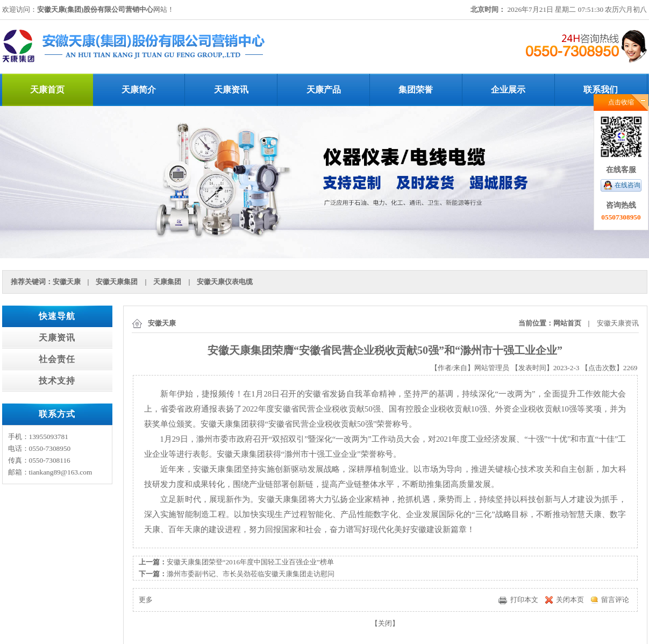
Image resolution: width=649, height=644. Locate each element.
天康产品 (324, 90)
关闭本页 (570, 600)
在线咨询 (627, 185)
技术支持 (57, 381)
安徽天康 (67, 282)
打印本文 (524, 600)
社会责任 (57, 359)
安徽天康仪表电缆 (225, 282)
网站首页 (567, 323)
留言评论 (615, 600)
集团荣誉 (416, 90)
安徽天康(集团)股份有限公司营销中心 (95, 9)
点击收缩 (621, 102)
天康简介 (139, 90)
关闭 (385, 623)
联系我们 (601, 90)
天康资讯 (231, 90)
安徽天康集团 (117, 282)
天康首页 (47, 90)
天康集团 (167, 282)
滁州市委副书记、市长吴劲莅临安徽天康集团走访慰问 (251, 574)
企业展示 (508, 90)
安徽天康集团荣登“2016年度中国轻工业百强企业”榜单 (251, 562)
